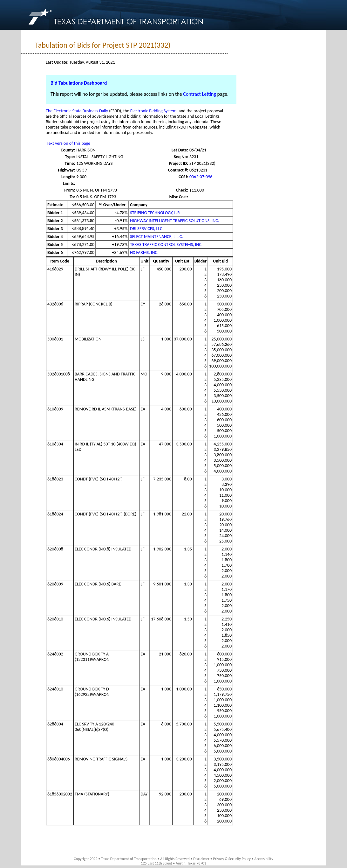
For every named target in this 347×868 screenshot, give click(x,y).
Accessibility (264, 859)
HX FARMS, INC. (144, 252)
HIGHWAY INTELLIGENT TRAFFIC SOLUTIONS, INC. (174, 221)
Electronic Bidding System (153, 111)
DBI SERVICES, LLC (146, 229)
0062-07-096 (201, 177)
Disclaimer (201, 859)
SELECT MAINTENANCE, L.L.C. (156, 237)
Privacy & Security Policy (232, 859)
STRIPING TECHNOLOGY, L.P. (155, 213)
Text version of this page (68, 143)
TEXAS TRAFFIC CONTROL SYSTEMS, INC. (166, 245)
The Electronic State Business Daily (77, 111)
